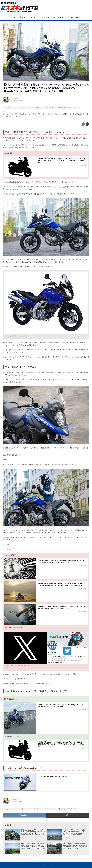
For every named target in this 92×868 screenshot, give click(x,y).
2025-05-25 (14, 98)
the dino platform (48, 866)
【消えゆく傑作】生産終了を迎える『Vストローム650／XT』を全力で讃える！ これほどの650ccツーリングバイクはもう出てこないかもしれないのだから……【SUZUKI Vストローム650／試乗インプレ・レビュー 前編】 (46, 88)
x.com (6, 667)
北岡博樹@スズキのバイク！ (19, 100)
